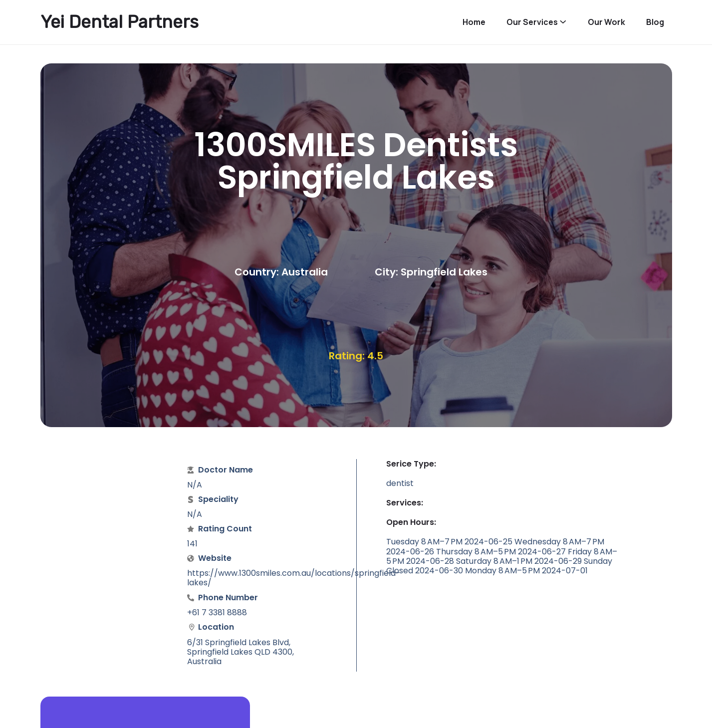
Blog (655, 22)
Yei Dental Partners (119, 22)
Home (474, 22)
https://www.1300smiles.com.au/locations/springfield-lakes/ (294, 578)
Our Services (532, 22)
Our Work (606, 22)
